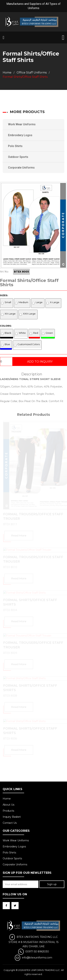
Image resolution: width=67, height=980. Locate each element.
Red (36, 333)
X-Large (55, 302)
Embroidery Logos (20, 135)
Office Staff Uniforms (32, 73)
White (22, 333)
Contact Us (10, 823)
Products (8, 811)
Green (49, 333)
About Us (8, 805)
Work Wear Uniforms (22, 124)
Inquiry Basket (12, 817)
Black (8, 333)
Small (8, 302)
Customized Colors (29, 344)
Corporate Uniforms (21, 168)
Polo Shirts (15, 146)
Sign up (52, 884)
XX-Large (10, 314)
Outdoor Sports (18, 157)
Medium (23, 302)
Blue (7, 344)
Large (39, 302)
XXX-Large (29, 314)
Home (7, 73)
